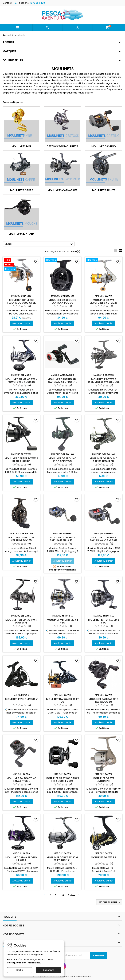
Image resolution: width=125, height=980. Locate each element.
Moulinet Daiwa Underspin (104, 780)
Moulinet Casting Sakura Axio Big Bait (103, 539)
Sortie (20, 970)
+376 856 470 (37, 3)
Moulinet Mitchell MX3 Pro (104, 621)
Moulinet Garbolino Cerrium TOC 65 (21, 539)
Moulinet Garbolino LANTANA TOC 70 (62, 301)
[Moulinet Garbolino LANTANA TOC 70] (62, 260)
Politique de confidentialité (24, 963)
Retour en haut (110, 902)
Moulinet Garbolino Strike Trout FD (104, 460)
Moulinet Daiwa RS (103, 857)
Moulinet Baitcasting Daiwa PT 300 (21, 780)
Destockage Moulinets (62, 146)
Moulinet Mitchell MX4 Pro (62, 621)
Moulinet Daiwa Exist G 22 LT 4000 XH (62, 859)
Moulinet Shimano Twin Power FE (21, 621)
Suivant (74, 895)
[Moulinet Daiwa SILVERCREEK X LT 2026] (104, 260)
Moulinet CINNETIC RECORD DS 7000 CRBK (21, 301)
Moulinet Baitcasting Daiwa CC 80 (104, 700)
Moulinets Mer (21, 146)
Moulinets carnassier (62, 190)
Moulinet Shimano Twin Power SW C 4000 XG (21, 381)
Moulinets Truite (104, 190)
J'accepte (48, 970)
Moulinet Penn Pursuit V (21, 699)
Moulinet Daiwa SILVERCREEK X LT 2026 (103, 301)
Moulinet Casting (104, 146)
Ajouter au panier (21, 323)
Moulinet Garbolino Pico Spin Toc (62, 460)
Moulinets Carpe (21, 190)
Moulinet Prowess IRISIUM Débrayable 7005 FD (104, 382)
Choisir (39, 244)
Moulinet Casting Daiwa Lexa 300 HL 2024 (62, 780)
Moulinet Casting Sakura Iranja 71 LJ (62, 539)
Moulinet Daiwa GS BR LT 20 (62, 700)
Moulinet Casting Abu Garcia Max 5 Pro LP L (62, 381)
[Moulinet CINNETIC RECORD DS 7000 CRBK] (21, 265)
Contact (7, 3)
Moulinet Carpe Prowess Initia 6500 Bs (21, 460)
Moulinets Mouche (21, 234)
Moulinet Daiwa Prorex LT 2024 (21, 859)
